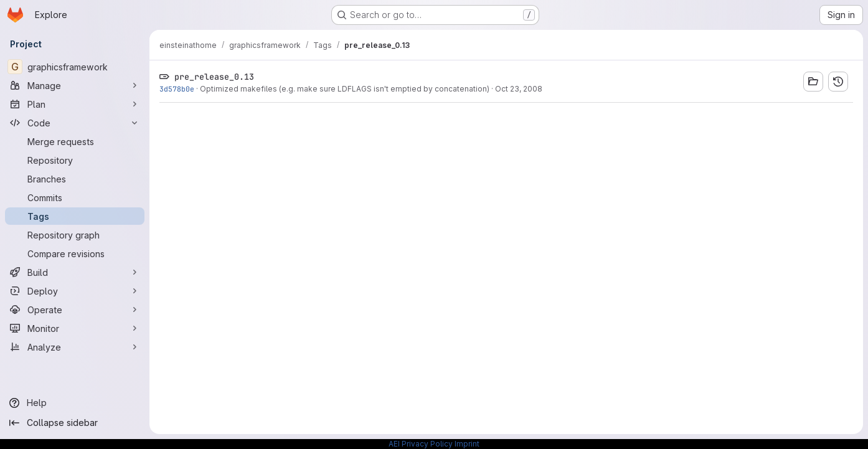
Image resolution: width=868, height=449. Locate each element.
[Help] (75, 403)
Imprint (467, 444)
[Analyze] (75, 347)
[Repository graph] (75, 235)
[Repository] (75, 160)
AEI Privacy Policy (421, 444)
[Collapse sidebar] (75, 423)
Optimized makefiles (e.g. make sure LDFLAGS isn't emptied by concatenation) (345, 89)
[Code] (75, 123)
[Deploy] (75, 291)
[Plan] (75, 104)
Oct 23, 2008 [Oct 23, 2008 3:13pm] (519, 89)
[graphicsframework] (75, 67)
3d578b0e (177, 89)
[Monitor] (75, 328)
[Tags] (75, 216)
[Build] (75, 272)
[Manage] (75, 85)
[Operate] (75, 310)
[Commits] (75, 197)
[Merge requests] (75, 141)
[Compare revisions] (75, 253)
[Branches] (75, 179)
